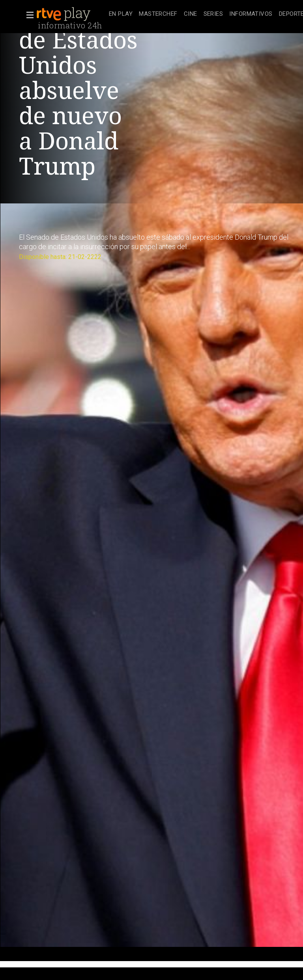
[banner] (71, 14)
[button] (28, 15)
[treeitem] (121, 14)
